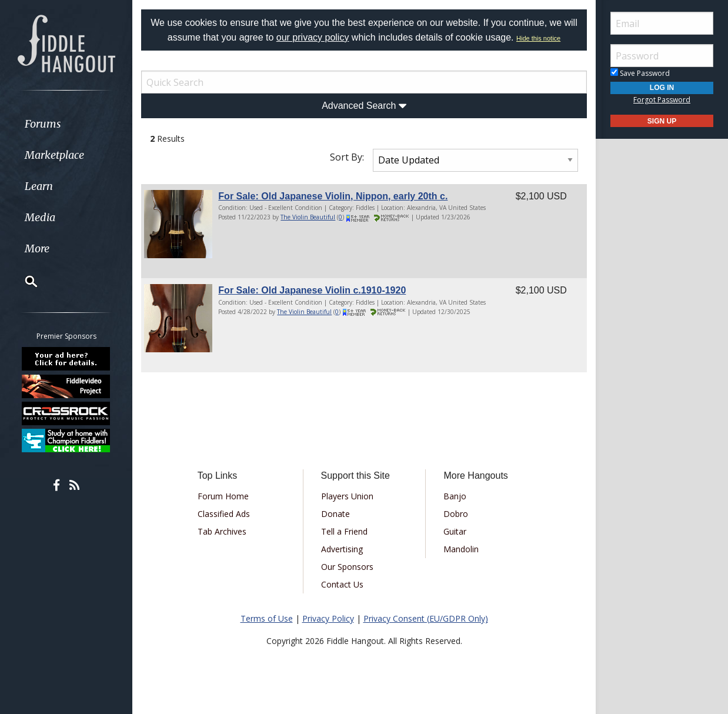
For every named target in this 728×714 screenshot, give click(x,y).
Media (40, 217)
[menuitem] (66, 124)
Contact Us (342, 584)
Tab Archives (222, 531)
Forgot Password (662, 100)
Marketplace (54, 155)
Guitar (455, 531)
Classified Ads (224, 514)
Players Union (347, 496)
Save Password (640, 73)
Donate (335, 514)
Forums (43, 124)
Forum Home (223, 496)
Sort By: (347, 157)
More (37, 248)
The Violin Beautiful (308, 217)
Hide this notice (538, 38)
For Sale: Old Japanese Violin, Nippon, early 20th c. (333, 196)
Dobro (456, 514)
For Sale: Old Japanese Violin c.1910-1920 (312, 290)
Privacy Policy (328, 618)
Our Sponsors (347, 567)
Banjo (455, 496)
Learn (39, 186)
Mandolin (461, 549)
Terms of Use (267, 618)
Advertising (342, 549)
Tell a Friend (344, 531)
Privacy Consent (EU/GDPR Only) (426, 618)
